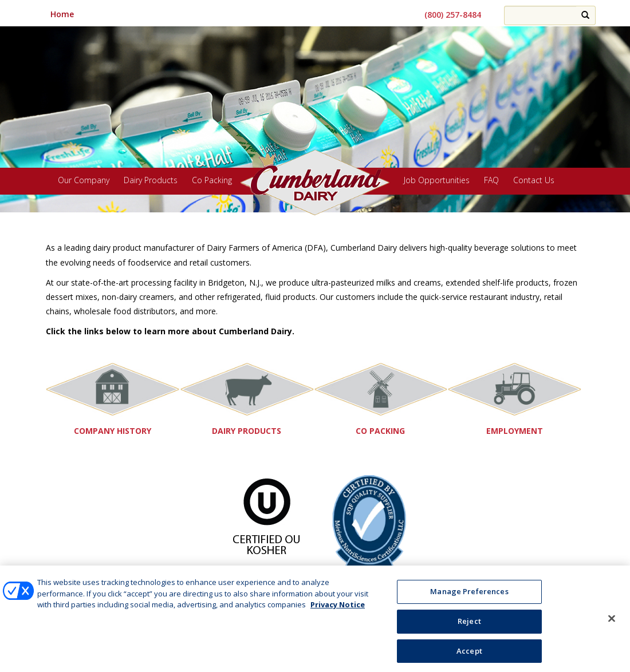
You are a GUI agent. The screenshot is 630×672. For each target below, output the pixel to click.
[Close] (612, 622)
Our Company (84, 181)
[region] (315, 111)
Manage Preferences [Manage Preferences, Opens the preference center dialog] (469, 595)
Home (62, 14)
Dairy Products (151, 181)
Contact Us (534, 181)
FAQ (491, 181)
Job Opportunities (437, 181)
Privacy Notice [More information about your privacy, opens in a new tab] (338, 608)
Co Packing (212, 181)
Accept (469, 654)
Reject (469, 624)
